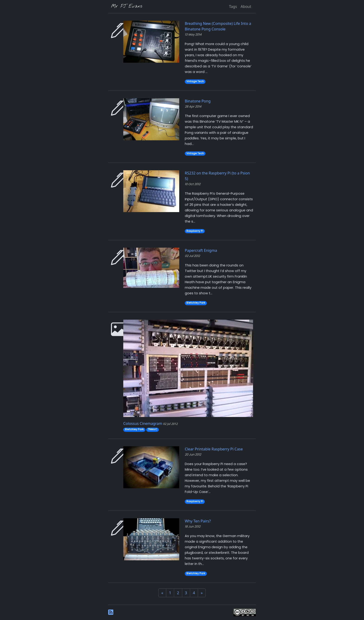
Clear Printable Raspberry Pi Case (214, 449)
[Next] (202, 593)
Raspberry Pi (195, 231)
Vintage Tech (195, 81)
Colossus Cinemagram (143, 423)
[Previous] (162, 593)
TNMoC (153, 429)
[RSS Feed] (111, 612)
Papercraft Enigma (201, 250)
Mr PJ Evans (127, 6)
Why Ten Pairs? (198, 521)
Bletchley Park (196, 303)
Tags (233, 7)
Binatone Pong (198, 101)
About (246, 7)
